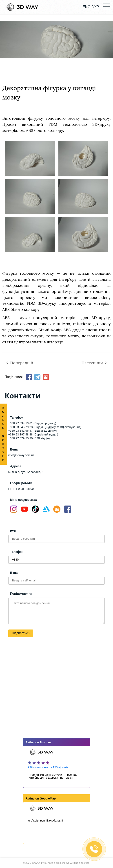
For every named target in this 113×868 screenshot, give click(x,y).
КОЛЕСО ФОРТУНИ (3, 434)
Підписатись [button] (21, 633)
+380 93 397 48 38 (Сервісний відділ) (33, 434)
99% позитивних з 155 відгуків (48, 767)
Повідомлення (21, 594)
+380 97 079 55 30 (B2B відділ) (29, 438)
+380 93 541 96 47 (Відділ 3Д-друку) (33, 431)
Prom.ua (46, 742)
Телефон (17, 552)
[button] (107, 6)
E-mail (15, 573)
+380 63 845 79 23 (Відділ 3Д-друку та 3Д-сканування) (45, 427)
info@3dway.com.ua (21, 455)
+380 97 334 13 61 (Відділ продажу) (32, 423)
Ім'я (13, 531)
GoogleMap (48, 798)
